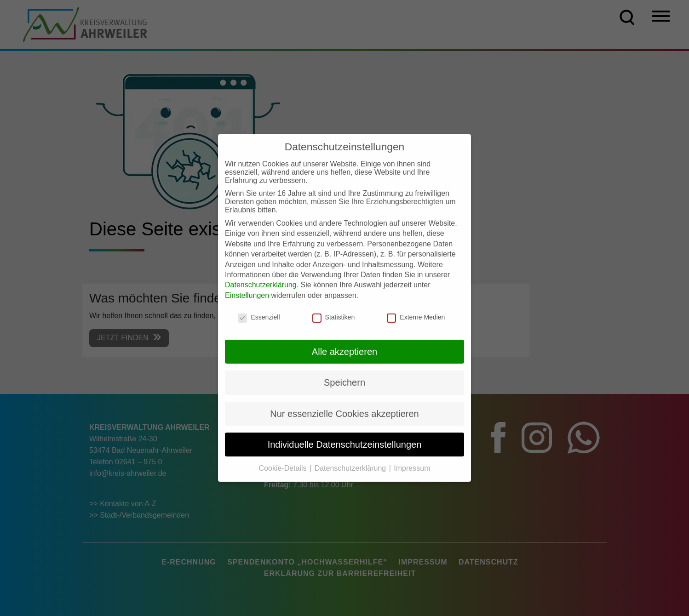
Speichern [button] (344, 374)
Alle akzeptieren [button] (344, 343)
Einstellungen (247, 287)
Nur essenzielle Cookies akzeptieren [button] (344, 405)
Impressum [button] (412, 460)
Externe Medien (416, 309)
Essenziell (259, 309)
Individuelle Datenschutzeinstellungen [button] (345, 436)
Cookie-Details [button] (284, 460)
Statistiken (334, 309)
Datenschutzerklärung (261, 277)
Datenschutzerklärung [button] (351, 460)
